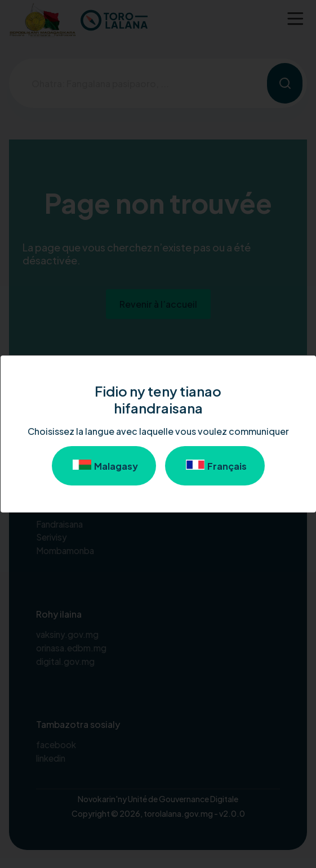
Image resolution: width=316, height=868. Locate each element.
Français (215, 466)
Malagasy (104, 466)
